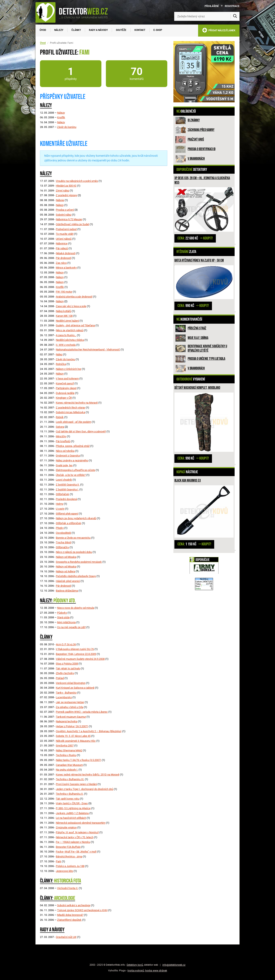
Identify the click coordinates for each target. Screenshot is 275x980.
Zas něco (61, 263)
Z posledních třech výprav (71, 408)
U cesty (60, 509)
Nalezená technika (67, 721)
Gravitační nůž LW (66, 937)
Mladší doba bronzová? (70, 915)
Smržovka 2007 (65, 746)
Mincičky (61, 436)
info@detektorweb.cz (174, 965)
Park (59, 861)
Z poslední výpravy (67, 195)
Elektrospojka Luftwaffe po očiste (75, 470)
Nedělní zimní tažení (67, 321)
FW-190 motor (64, 292)
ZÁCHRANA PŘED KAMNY (201, 130)
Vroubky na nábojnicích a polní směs (77, 181)
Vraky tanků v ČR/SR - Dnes (72, 803)
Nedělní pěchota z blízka (70, 340)
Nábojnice (62, 243)
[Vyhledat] (235, 16)
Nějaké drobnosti (66, 253)
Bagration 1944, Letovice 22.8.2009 (76, 654)
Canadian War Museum (69, 765)
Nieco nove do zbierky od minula (76, 608)
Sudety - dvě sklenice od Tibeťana (75, 325)
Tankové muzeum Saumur (71, 717)
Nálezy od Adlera (65, 571)
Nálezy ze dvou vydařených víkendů (76, 518)
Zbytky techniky (65, 673)
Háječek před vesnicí (68, 581)
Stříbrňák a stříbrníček (69, 523)
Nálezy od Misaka (66, 557)
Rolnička (61, 364)
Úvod (43, 30)
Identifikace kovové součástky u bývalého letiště (207, 348)
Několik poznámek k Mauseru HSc (76, 741)
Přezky (60, 528)
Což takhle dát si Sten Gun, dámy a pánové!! (81, 431)
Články (76, 30)
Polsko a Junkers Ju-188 (70, 866)
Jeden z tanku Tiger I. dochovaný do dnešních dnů (85, 789)
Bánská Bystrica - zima (69, 856)
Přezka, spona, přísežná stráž (73, 446)
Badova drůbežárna (67, 591)
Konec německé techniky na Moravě (77, 403)
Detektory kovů (135, 965)
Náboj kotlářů (64, 311)
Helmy (60, 504)
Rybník (60, 417)
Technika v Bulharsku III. (70, 779)
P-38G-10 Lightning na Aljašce (73, 808)
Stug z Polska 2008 (67, 664)
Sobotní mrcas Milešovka (70, 412)
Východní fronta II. (68, 888)
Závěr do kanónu (67, 127)
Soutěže (121, 30)
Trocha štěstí (64, 542)
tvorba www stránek (156, 971)
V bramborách (196, 159)
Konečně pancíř (65, 383)
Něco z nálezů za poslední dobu (74, 552)
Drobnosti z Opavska (68, 456)
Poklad (60, 678)
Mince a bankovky (66, 268)
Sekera (60, 427)
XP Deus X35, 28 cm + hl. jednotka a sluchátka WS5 (202, 180)
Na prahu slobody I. (67, 770)
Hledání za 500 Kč (66, 186)
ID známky (194, 120)
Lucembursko (64, 697)
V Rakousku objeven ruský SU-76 (75, 649)
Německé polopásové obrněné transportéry (81, 823)
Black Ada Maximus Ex (188, 480)
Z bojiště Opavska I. (67, 489)
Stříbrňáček (63, 494)
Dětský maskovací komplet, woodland (197, 388)
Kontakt (140, 30)
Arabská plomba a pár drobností (74, 297)
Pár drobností (64, 258)
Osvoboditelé (63, 533)
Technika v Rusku (66, 755)
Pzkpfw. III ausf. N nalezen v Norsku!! (77, 832)
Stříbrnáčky (62, 547)
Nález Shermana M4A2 (69, 750)
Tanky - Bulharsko (66, 693)
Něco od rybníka (65, 451)
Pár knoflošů (63, 441)
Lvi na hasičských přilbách (71, 818)
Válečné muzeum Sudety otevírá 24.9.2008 (80, 659)
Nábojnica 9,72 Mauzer (69, 219)
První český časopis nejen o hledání (76, 784)
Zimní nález (63, 191)
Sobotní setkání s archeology (74, 905)
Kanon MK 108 (64, 316)
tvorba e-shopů (136, 971)
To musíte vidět (65, 234)
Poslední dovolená (66, 499)
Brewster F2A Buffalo (68, 847)
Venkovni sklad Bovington (71, 683)
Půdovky (62, 613)
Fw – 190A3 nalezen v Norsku (73, 842)
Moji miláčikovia (66, 622)
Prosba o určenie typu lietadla (206, 359)
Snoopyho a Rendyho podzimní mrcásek (79, 562)
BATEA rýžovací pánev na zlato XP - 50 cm (199, 260)
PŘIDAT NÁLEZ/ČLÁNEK (219, 31)
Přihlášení (212, 6)
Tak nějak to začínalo (68, 668)
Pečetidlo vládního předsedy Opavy (76, 576)
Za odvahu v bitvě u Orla (70, 707)
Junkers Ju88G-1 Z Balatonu (72, 813)
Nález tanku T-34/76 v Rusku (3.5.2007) (79, 760)
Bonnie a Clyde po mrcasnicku (73, 538)
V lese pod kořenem (67, 379)
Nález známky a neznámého (72, 460)
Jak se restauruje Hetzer (70, 702)
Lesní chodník (64, 480)
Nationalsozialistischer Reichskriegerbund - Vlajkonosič (88, 350)
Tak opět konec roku (68, 799)
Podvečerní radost (66, 229)
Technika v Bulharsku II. (70, 794)
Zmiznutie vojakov (66, 827)
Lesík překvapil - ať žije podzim (74, 422)
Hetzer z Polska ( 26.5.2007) (72, 726)
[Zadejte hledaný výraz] (207, 16)
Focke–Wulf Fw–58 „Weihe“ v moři (76, 852)
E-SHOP (158, 30)
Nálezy (59, 30)
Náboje (60, 200)
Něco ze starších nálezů (70, 330)
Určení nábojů (64, 239)
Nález (59, 354)
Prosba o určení (65, 210)
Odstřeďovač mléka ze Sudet (73, 224)
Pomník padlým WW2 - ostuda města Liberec (82, 712)
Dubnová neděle (65, 393)
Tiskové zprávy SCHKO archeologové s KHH (82, 910)
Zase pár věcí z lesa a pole (71, 306)
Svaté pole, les (64, 465)
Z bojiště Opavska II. (68, 485)
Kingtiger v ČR (64, 398)
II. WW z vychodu (66, 345)
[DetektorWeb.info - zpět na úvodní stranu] (74, 12)
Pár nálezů (62, 248)
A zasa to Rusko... (66, 335)
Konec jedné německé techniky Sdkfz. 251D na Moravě (88, 775)
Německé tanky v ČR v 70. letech (75, 837)
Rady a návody (98, 30)
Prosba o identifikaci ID (202, 149)
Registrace (232, 6)
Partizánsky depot (66, 388)
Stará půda (63, 617)
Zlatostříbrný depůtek (69, 920)
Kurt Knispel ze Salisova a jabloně (75, 688)
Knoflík (61, 117)
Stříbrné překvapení (67, 514)
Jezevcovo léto (64, 871)
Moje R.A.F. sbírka (198, 338)
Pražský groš (196, 139)
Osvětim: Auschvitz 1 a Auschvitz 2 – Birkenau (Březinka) (89, 731)
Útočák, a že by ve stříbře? (71, 475)
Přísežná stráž (197, 328)
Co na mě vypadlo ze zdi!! (71, 627)
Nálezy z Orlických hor (69, 369)
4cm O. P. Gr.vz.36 (66, 644)
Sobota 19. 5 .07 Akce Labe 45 (73, 736)
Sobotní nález (64, 215)
